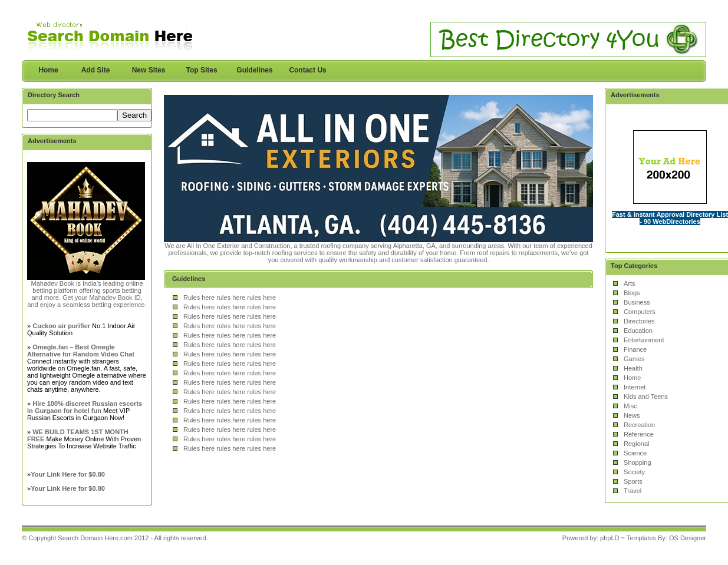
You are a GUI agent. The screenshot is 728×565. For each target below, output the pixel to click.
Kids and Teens (646, 397)
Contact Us (307, 70)
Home (48, 70)
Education (638, 331)
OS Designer (688, 538)
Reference (639, 434)
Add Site (96, 70)
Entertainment (644, 340)
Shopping (638, 462)
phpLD (610, 538)
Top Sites (201, 70)
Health (633, 368)
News (632, 415)
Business (637, 302)
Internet (635, 387)
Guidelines (254, 70)
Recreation (639, 425)
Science (635, 453)
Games (634, 359)
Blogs (632, 293)
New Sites (149, 70)
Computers (640, 312)
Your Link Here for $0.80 (68, 474)
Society (634, 472)
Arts (630, 283)
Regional (636, 444)
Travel (633, 491)
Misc (630, 406)
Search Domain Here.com (95, 538)
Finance (635, 349)
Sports (633, 481)
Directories (639, 321)
